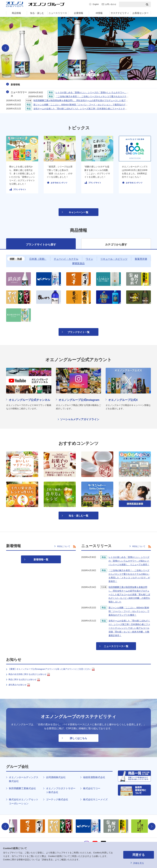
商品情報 (16, 13)
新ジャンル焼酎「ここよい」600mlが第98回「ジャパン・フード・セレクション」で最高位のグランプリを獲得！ (88, 105)
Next (152, 48)
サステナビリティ (120, 13)
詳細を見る (139, 863)
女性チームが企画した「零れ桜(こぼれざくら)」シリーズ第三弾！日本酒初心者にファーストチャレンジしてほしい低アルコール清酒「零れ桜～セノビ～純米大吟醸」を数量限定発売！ (129, 628)
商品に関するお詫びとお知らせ (24, 680)
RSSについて (64, 546)
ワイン (89, 259)
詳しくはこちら (78, 738)
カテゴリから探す (116, 245)
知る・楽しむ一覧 (78, 516)
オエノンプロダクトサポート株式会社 (61, 790)
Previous (5, 48)
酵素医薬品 (78, 263)
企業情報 (78, 13)
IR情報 (99, 13)
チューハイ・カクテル (66, 259)
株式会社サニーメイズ (95, 799)
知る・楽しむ (37, 13)
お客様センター (141, 13)
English (96, 4)
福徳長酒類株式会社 (94, 777)
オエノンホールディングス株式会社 (24, 779)
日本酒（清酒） (38, 259)
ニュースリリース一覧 (116, 646)
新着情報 (15, 85)
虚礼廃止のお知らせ (19, 685)
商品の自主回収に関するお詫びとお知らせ (29, 674)
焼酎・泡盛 (16, 259)
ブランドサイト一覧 (78, 332)
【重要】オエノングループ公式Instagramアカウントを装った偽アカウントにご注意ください (52, 669)
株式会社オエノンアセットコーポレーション (24, 801)
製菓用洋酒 (141, 259)
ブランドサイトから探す (41, 245)
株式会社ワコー (92, 788)
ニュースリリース (58, 13)
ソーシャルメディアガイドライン (80, 419)
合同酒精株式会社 (56, 777)
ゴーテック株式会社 (57, 799)
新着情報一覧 (41, 560)
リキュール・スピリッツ (114, 259)
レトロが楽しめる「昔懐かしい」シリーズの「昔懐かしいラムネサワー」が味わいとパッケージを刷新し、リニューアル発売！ (129, 561)
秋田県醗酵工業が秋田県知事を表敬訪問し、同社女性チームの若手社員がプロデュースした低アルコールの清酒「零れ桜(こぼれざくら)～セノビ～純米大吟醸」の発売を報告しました (129, 594)
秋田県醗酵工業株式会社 (22, 788)
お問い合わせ (111, 4)
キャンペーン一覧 (78, 212)
